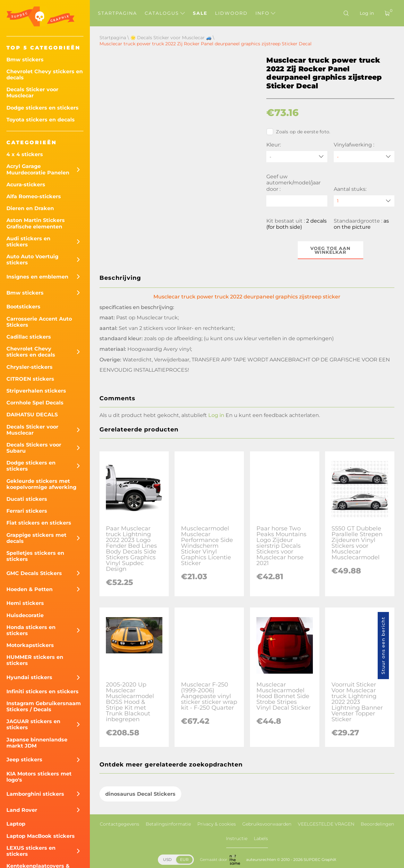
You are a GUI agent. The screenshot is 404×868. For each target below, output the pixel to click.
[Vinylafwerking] (364, 157)
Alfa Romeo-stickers (34, 196)
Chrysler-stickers (30, 367)
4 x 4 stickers (25, 154)
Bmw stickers (25, 60)
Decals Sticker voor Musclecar (32, 93)
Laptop (16, 824)
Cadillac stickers (29, 337)
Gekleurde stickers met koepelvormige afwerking (41, 484)
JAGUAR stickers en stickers (33, 724)
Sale (200, 13)
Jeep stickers (24, 760)
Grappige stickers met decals (36, 538)
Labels (261, 838)
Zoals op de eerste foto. (298, 132)
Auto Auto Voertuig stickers (32, 260)
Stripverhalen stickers (36, 391)
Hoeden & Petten (30, 589)
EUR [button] (184, 859)
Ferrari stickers (27, 511)
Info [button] (265, 13)
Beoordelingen (377, 824)
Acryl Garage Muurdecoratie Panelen (38, 169)
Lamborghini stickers (35, 794)
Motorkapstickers (30, 645)
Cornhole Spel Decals (35, 403)
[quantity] (364, 201)
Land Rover (22, 810)
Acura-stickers (26, 185)
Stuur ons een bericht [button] (383, 646)
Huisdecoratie (25, 615)
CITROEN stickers (30, 379)
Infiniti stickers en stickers (43, 691)
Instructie (237, 838)
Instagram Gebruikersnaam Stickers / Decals (44, 706)
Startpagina (117, 13)
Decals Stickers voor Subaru (34, 448)
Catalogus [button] (165, 13)
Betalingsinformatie (168, 824)
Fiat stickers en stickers (39, 523)
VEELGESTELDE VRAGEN (326, 824)
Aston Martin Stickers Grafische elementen (36, 223)
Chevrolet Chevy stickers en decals (45, 75)
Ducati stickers (27, 499)
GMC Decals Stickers (34, 573)
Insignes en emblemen (37, 277)
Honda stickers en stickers (31, 630)
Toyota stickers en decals (41, 120)
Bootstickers (23, 307)
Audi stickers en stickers (28, 242)
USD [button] (167, 859)
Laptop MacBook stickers (41, 836)
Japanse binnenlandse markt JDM (37, 743)
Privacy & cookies (217, 824)
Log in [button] (216, 415)
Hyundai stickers (29, 677)
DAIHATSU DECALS (32, 415)
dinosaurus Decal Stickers (140, 794)
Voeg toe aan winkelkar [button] (330, 250)
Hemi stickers (25, 603)
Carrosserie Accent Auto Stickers (39, 322)
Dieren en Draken (30, 208)
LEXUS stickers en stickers (31, 851)
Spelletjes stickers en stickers (35, 556)
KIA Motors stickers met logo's (39, 777)
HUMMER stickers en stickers (35, 660)
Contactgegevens (120, 824)
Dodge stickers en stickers (43, 108)
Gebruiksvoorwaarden (267, 824)
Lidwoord (231, 13)
